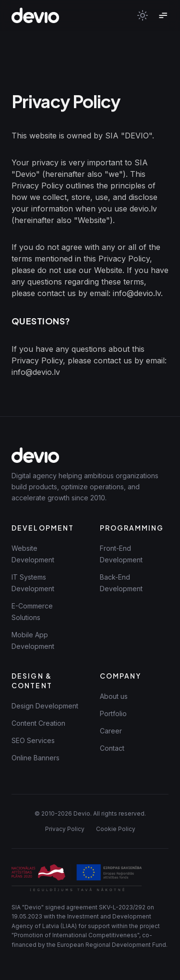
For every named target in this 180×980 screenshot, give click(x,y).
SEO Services (33, 740)
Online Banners (36, 758)
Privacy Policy (65, 829)
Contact (112, 748)
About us (114, 696)
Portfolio (113, 713)
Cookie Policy (116, 829)
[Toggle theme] (143, 15)
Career (111, 731)
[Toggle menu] (163, 15)
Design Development (45, 706)
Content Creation (38, 723)
